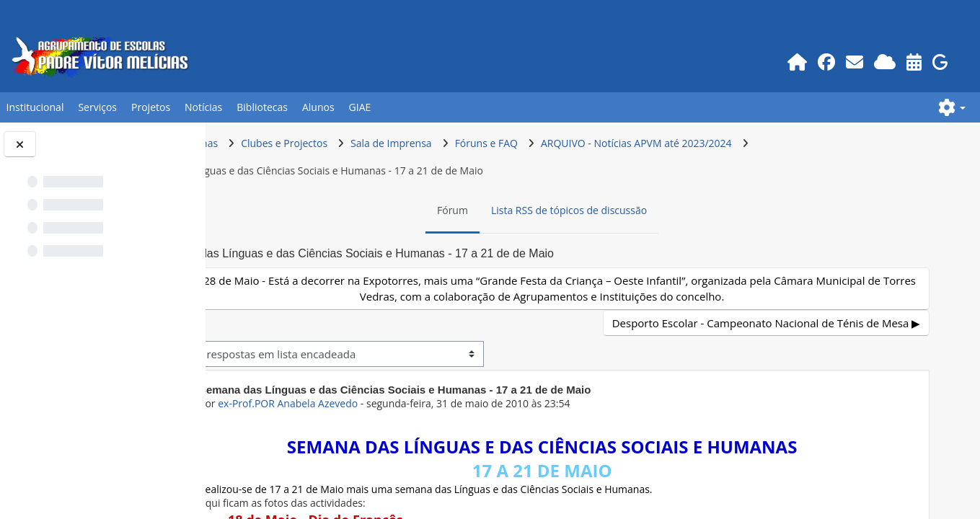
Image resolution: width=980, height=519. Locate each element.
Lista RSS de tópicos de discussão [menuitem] (612, 210)
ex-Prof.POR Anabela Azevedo (374, 403)
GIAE (360, 107)
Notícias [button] (203, 107)
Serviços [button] (97, 107)
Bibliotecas (262, 107)
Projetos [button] (151, 107)
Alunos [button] (318, 107)
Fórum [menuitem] (496, 210)
